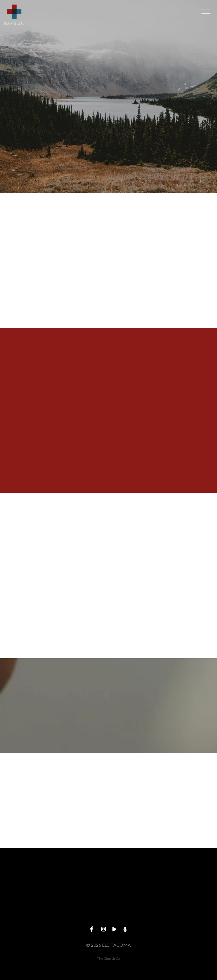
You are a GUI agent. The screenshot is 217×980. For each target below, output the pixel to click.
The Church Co (108, 958)
